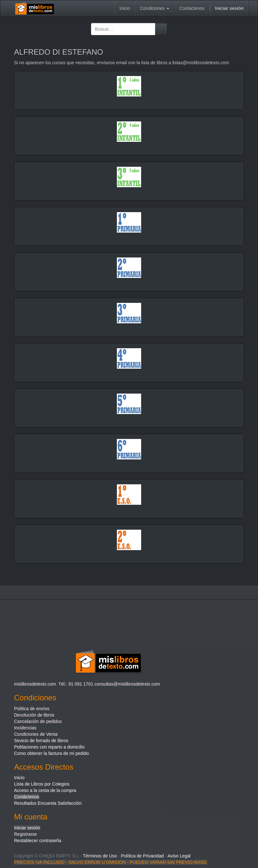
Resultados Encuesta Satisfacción (48, 803)
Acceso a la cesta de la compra (45, 790)
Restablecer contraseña (38, 841)
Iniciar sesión (27, 828)
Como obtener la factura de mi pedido (51, 753)
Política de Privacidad (143, 856)
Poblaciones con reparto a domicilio (49, 747)
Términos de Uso (100, 856)
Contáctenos (27, 797)
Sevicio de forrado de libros (41, 741)
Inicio (19, 778)
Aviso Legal (179, 856)
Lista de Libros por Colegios (42, 784)
